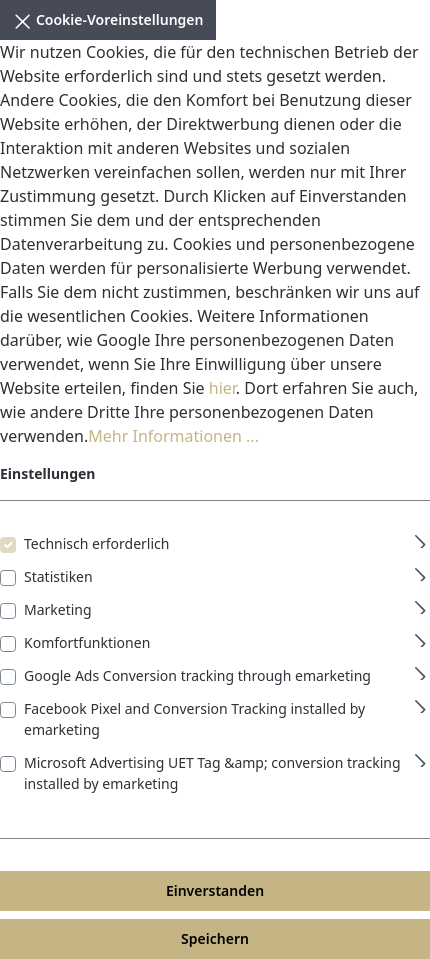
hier (222, 388)
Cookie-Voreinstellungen (108, 17)
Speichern (215, 938)
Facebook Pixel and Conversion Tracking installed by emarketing (194, 719)
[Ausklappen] (420, 538)
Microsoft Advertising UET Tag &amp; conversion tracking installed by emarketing (212, 773)
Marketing (58, 609)
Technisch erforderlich (96, 543)
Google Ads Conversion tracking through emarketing (197, 675)
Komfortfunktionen (87, 642)
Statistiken (58, 576)
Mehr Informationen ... (173, 436)
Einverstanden (215, 890)
